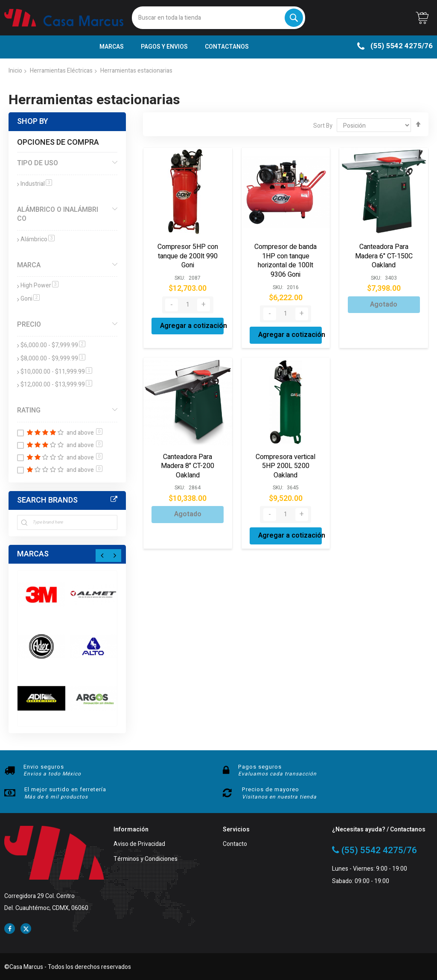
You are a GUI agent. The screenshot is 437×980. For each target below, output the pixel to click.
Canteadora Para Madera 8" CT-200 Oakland (188, 466)
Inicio (15, 71)
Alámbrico (38, 239)
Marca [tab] (29, 265)
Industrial (36, 184)
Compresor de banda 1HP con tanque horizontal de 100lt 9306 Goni (286, 261)
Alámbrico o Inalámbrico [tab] (58, 214)
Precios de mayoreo (271, 789)
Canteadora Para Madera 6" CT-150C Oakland (384, 256)
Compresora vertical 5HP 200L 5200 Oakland (286, 466)
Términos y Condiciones (146, 859)
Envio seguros (44, 767)
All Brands (114, 500)
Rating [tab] (29, 410)
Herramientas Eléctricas (61, 71)
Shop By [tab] (33, 121)
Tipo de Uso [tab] (38, 163)
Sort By (323, 126)
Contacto (235, 844)
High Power (39, 285)
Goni (30, 299)
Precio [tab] (29, 325)
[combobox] (219, 18)
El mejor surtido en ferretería (65, 789)
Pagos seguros (260, 767)
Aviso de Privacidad (139, 844)
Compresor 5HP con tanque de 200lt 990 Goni (188, 256)
